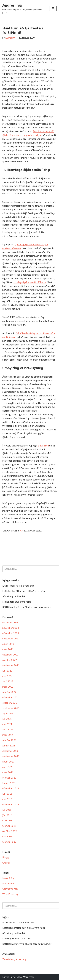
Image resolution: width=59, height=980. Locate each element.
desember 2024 (10, 622)
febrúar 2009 (9, 842)
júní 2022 (7, 671)
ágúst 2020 (8, 762)
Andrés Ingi (10, 38)
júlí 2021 (7, 719)
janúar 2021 (9, 746)
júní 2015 (7, 815)
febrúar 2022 (9, 692)
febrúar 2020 (9, 778)
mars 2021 (8, 735)
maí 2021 (7, 724)
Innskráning (8, 878)
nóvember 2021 (11, 697)
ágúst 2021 (8, 713)
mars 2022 (8, 687)
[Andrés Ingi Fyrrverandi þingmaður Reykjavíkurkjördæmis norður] (23, 8)
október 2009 (10, 831)
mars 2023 (8, 649)
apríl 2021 (8, 729)
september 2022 (11, 665)
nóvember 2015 (11, 804)
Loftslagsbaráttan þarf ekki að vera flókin (24, 591)
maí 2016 (7, 799)
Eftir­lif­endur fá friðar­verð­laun (18, 586)
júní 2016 (7, 794)
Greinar (6, 863)
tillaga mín (43, 446)
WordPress (28, 977)
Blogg (6, 857)
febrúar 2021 (9, 740)
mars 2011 (8, 820)
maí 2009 (7, 836)
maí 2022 (7, 676)
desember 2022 (10, 655)
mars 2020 (8, 772)
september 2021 (11, 708)
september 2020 (11, 756)
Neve (5, 977)
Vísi (21, 531)
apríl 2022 (8, 681)
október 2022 (10, 660)
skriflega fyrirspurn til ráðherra (30, 282)
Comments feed (10, 889)
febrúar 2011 (9, 826)
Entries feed (9, 883)
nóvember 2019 (11, 788)
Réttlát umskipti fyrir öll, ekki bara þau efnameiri (27, 607)
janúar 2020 (9, 783)
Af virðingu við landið (14, 596)
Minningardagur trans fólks (17, 602)
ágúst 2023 (8, 644)
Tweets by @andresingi (14, 959)
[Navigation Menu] (53, 8)
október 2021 (10, 703)
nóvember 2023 (11, 633)
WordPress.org (10, 894)
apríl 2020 (8, 767)
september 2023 (11, 638)
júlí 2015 (7, 810)
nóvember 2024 (11, 628)
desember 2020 (10, 751)
